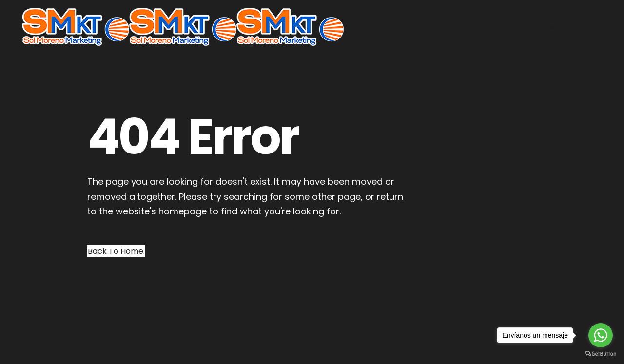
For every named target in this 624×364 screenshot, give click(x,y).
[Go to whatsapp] (601, 335)
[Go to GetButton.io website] (601, 354)
